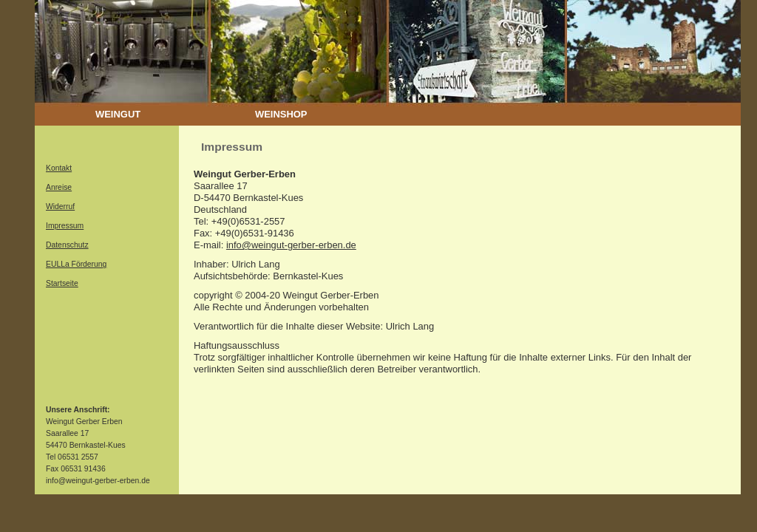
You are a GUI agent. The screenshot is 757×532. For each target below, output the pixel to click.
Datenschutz (67, 245)
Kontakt (59, 168)
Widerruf (60, 207)
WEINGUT (118, 114)
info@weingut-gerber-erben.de (291, 245)
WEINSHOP (281, 114)
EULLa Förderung (76, 264)
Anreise (59, 187)
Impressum (65, 226)
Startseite (62, 283)
